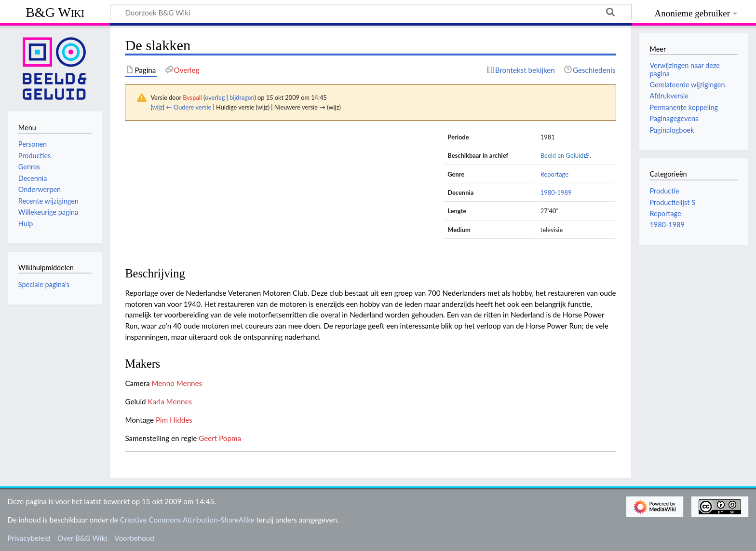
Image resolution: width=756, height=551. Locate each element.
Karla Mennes (170, 401)
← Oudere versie (189, 107)
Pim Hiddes (174, 420)
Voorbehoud (134, 538)
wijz (158, 107)
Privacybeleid (29, 538)
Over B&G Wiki (82, 538)
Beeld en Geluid (562, 155)
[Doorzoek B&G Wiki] (371, 12)
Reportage (554, 174)
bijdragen (242, 97)
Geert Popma (220, 438)
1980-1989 (556, 193)
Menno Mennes (177, 383)
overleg (215, 97)
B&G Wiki (55, 12)
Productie (664, 191)
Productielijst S (672, 202)
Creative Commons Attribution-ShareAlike (187, 520)
